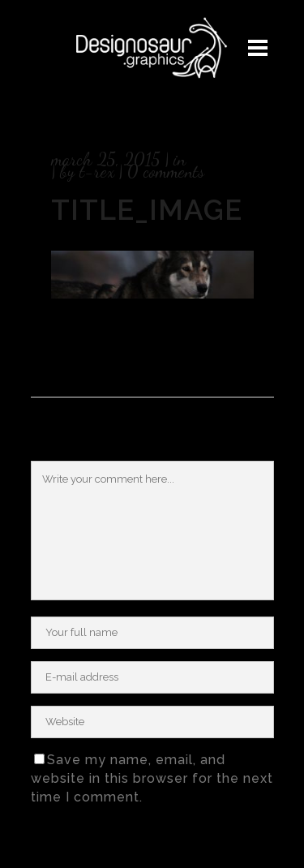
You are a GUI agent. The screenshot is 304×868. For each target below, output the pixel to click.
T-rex (97, 171)
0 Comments (166, 171)
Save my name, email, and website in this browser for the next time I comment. (152, 778)
